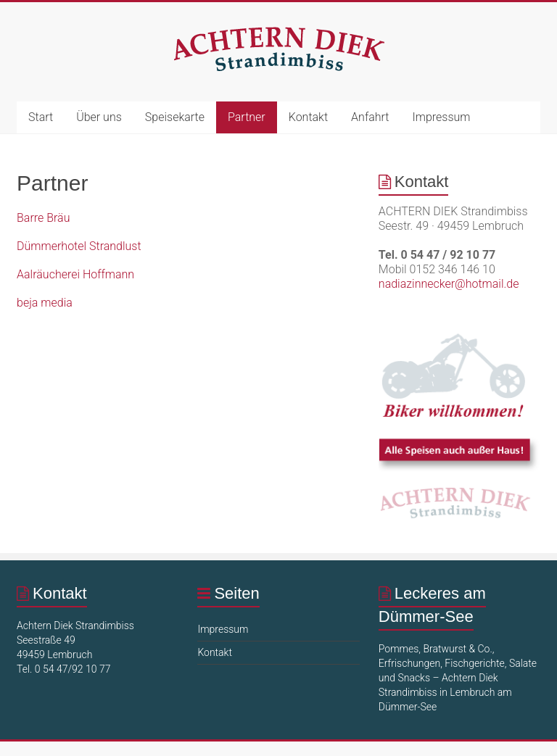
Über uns (99, 117)
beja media (45, 303)
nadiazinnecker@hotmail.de (449, 284)
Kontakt (308, 117)
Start (41, 117)
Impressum (441, 117)
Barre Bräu (43, 218)
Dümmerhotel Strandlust (79, 246)
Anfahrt (370, 117)
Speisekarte (175, 117)
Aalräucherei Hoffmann (75, 274)
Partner (247, 117)
